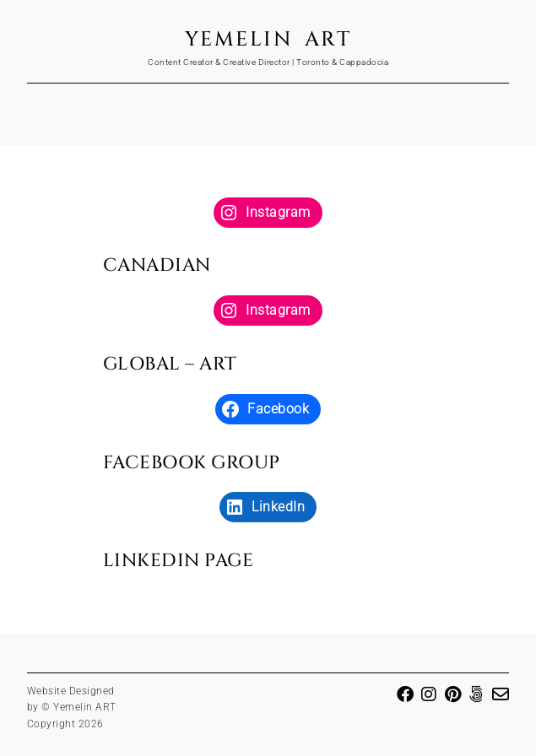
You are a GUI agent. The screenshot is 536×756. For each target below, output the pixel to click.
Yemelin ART (268, 40)
